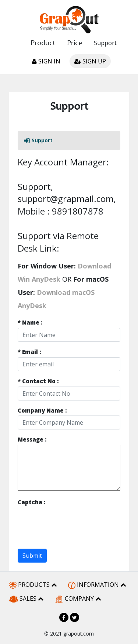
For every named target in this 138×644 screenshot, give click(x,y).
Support (105, 43)
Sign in (46, 61)
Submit (32, 556)
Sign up (90, 61)
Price (75, 44)
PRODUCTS (33, 585)
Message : (32, 440)
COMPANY (78, 599)
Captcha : (32, 502)
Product (43, 44)
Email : (29, 352)
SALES (26, 599)
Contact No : (38, 381)
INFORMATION (97, 585)
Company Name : (42, 411)
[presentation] (74, 522)
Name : (30, 323)
